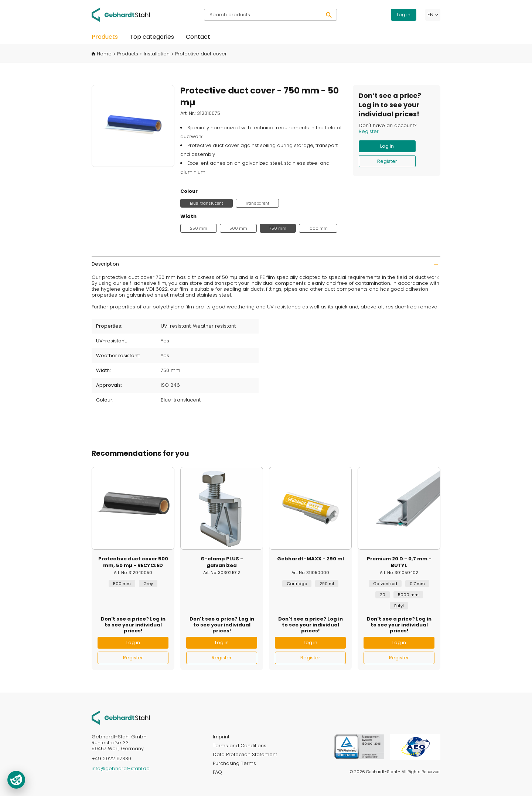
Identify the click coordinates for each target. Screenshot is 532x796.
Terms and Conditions (240, 746)
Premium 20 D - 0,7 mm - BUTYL (399, 562)
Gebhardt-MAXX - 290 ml (311, 559)
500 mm (238, 228)
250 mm (199, 228)
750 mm (278, 228)
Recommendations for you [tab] (140, 454)
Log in (404, 15)
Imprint (221, 737)
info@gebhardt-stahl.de (121, 768)
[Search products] (263, 15)
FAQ (217, 772)
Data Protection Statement (245, 754)
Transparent (257, 203)
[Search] (329, 15)
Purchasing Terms (234, 763)
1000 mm (318, 228)
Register (369, 131)
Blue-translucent (207, 203)
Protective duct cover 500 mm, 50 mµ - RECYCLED (133, 562)
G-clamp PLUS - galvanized (222, 562)
